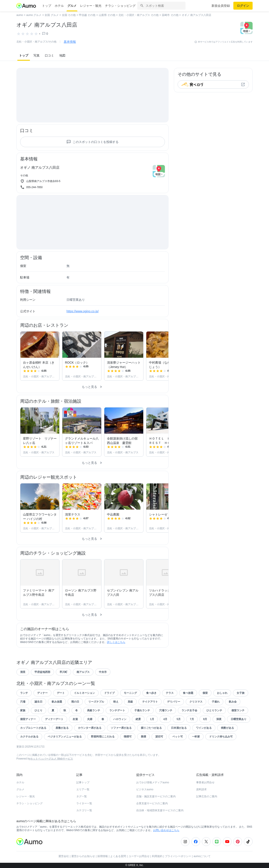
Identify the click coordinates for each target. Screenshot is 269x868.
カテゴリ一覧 (84, 810)
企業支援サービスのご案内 (152, 803)
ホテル (59, 6)
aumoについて (202, 856)
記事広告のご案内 (207, 796)
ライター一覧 (84, 803)
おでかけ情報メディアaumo (153, 782)
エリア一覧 (83, 789)
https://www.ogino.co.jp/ (83, 311)
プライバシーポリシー (178, 856)
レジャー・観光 (91, 6)
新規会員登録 (221, 6)
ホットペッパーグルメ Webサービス (52, 759)
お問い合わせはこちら (166, 830)
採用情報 (103, 856)
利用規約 (157, 856)
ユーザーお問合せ (139, 856)
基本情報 (70, 42)
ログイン (243, 6)
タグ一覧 (82, 796)
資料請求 (201, 789)
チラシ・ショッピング (120, 6)
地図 (62, 55)
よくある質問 (118, 856)
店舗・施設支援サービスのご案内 (156, 796)
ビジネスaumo (145, 789)
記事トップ (83, 782)
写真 (37, 55)
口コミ (49, 55)
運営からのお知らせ (83, 856)
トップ (47, 6)
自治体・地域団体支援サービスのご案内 (160, 810)
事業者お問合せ (205, 782)
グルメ (72, 6)
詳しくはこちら (116, 642)
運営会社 (64, 856)
